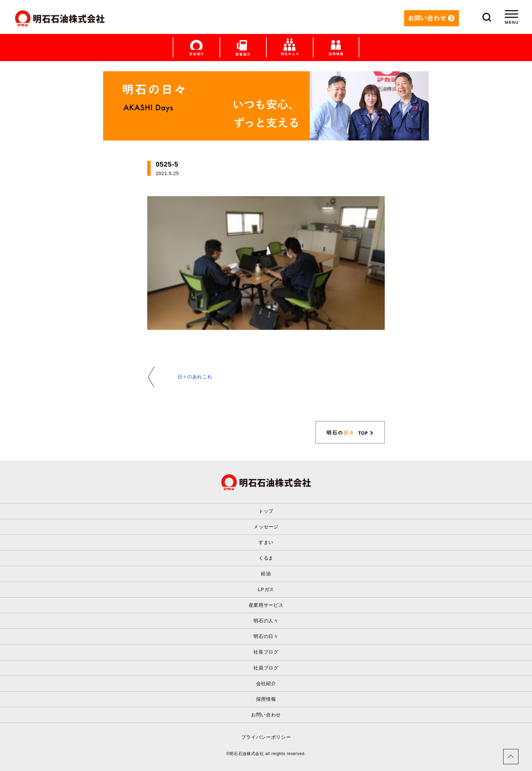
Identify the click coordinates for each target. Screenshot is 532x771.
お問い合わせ (266, 715)
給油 (266, 573)
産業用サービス (266, 605)
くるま (266, 558)
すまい (266, 542)
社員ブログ (266, 668)
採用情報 (266, 699)
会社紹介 (266, 683)
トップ (266, 511)
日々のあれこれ (195, 377)
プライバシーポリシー (266, 737)
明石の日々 (266, 636)
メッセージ (266, 527)
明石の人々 (266, 621)
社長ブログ (266, 652)
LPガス (266, 589)
